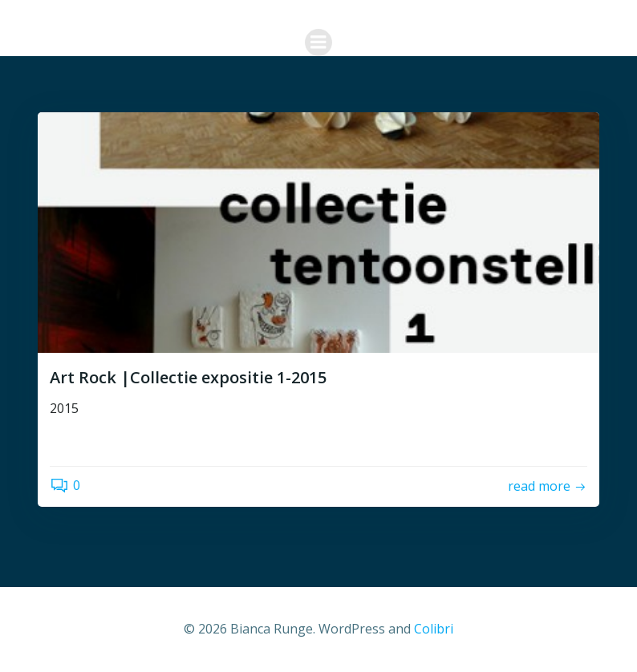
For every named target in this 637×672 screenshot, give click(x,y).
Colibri (434, 629)
